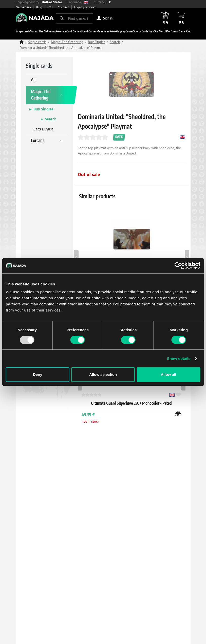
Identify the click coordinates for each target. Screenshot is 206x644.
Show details (179, 358)
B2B (50, 7)
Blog (39, 7)
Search (115, 42)
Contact (63, 7)
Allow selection (103, 374)
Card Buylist (43, 129)
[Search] (62, 18)
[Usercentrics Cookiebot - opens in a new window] (178, 266)
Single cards (37, 42)
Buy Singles (97, 42)
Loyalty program (85, 7)
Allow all (168, 374)
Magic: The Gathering (67, 42)
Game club (23, 7)
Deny (38, 374)
